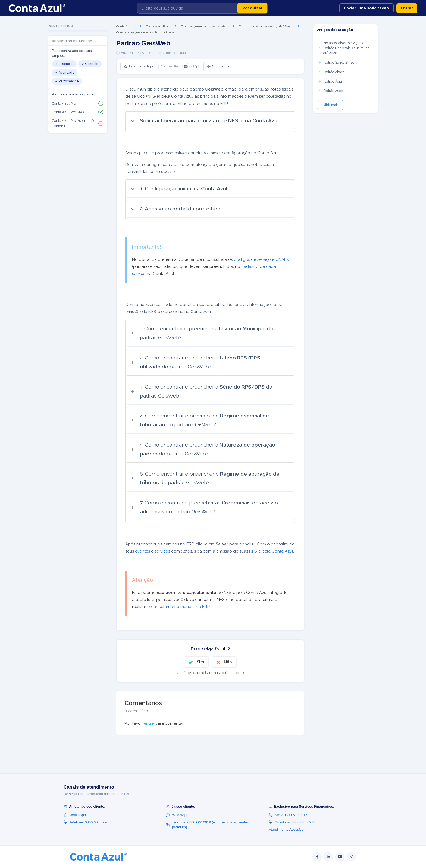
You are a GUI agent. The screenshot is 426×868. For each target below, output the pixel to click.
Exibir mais (330, 105)
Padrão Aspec (331, 91)
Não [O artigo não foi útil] (228, 662)
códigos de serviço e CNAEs (261, 259)
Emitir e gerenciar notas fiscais (203, 26)
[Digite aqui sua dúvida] (187, 8)
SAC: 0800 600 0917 (288, 815)
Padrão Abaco (331, 72)
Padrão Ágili (330, 81)
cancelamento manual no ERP (180, 607)
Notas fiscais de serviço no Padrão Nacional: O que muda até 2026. (344, 48)
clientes (142, 551)
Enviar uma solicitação (367, 8)
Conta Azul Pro (157, 26)
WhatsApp (75, 815)
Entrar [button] (407, 8)
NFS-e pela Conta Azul (271, 551)
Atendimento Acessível (287, 830)
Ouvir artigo (219, 66)
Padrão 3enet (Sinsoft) (338, 62)
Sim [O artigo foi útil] (200, 662)
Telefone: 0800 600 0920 (86, 822)
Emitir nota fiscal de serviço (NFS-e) (265, 26)
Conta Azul (124, 26)
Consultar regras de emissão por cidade (145, 32)
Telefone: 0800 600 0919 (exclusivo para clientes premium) (207, 825)
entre (149, 723)
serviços (162, 551)
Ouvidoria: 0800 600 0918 (292, 822)
